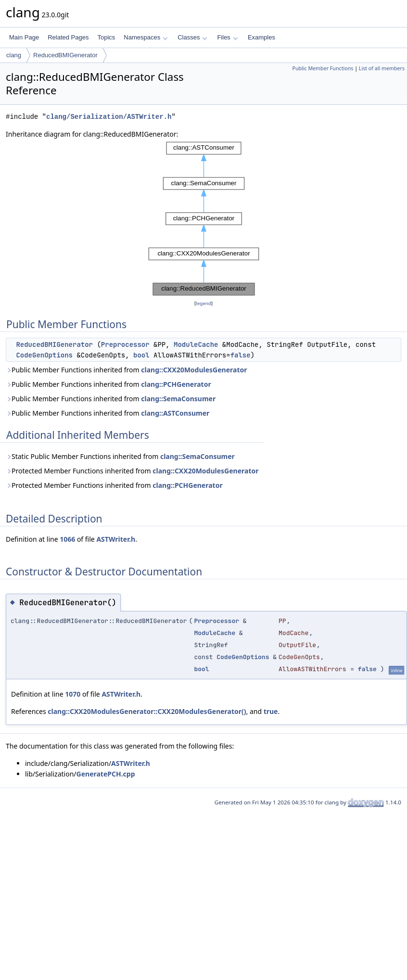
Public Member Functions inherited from (127, 370)
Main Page (24, 37)
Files (227, 37)
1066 (67, 539)
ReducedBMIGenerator (65, 55)
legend (203, 303)
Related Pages (68, 37)
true (271, 711)
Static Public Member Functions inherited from (120, 456)
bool (141, 355)
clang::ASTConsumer (175, 413)
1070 (73, 694)
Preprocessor (125, 344)
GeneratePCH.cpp (106, 774)
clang (14, 55)
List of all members (382, 68)
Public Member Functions (323, 68)
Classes (192, 37)
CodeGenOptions (44, 355)
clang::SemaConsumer (178, 399)
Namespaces (146, 37)
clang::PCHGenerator (176, 384)
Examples (261, 37)
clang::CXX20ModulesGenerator (194, 370)
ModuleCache (196, 344)
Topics (106, 37)
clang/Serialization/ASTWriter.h (109, 117)
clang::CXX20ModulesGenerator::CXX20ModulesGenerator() (147, 711)
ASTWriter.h (116, 539)
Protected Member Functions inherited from (132, 471)
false (241, 355)
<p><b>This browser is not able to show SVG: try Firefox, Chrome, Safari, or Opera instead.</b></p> (204, 219)
